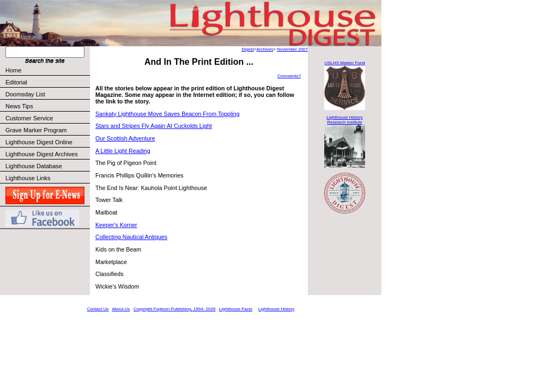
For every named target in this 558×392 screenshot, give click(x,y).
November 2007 (292, 49)
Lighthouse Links (28, 178)
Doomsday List (25, 94)
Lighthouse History (276, 309)
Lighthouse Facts (236, 309)
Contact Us (98, 309)
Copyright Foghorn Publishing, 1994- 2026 (174, 309)
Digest (248, 49)
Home (13, 70)
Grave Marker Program (36, 130)
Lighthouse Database (34, 166)
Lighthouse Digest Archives (42, 154)
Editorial (47, 82)
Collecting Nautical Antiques (131, 237)
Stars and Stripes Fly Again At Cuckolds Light (154, 126)
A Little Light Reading (123, 151)
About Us (121, 309)
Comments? (289, 76)
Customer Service (47, 118)
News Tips (19, 106)
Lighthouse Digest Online (39, 142)
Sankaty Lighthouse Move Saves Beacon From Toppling (168, 114)
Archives (265, 49)
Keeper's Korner (116, 225)
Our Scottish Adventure (125, 138)
